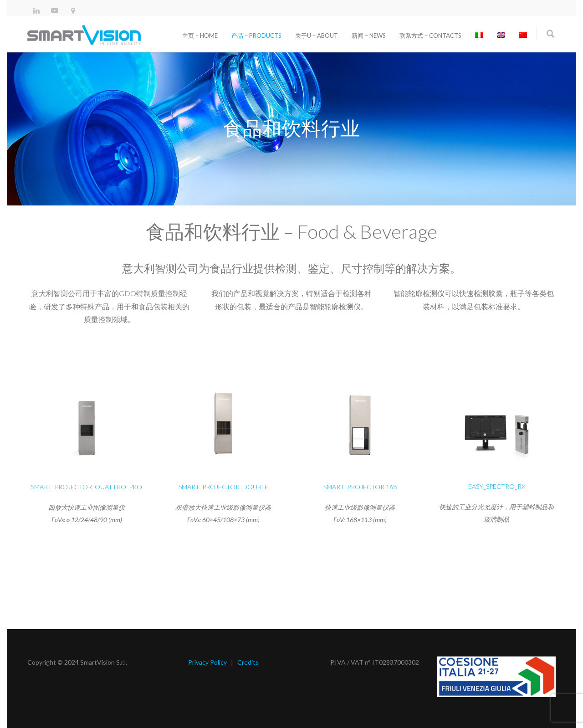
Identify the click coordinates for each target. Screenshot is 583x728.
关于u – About (317, 36)
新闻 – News (369, 36)
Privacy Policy (207, 662)
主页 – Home (200, 36)
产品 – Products (256, 36)
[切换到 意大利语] (479, 36)
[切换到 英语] (501, 36)
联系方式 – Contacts (430, 36)
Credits (248, 662)
